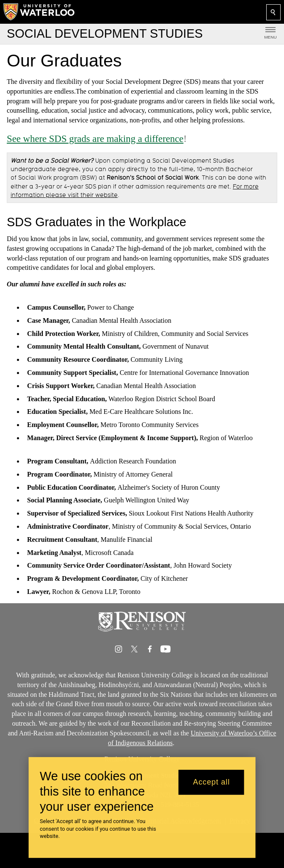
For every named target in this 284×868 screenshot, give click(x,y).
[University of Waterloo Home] (39, 12)
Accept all (211, 782)
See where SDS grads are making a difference (95, 139)
